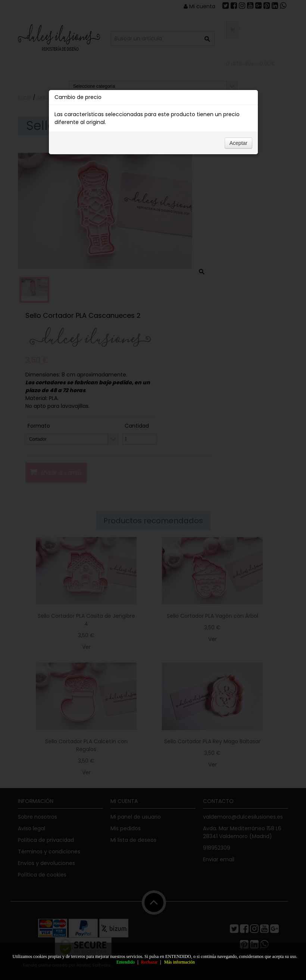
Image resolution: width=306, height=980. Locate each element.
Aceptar (238, 151)
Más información (179, 962)
